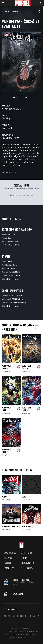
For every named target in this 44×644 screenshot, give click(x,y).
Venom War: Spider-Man (11, 526)
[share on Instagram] (13, 617)
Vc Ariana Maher (14, 275)
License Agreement (33, 634)
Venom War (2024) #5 (6, 367)
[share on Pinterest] (30, 617)
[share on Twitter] (9, 617)
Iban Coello (7, 128)
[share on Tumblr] (17, 617)
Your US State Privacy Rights (14, 631)
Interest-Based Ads (15, 637)
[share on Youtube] (21, 617)
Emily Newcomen (13, 279)
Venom (4, 497)
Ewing (4, 371)
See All (37, 327)
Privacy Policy (27, 628)
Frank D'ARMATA (15, 272)
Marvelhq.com (28, 563)
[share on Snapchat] (26, 617)
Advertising (27, 553)
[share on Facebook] (5, 617)
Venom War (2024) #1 (6, 451)
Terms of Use (16, 628)
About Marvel (10, 553)
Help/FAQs (8, 558)
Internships (9, 568)
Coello (8, 371)
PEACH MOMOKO (10, 138)
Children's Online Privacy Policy (14, 634)
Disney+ (25, 558)
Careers (7, 563)
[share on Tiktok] (38, 617)
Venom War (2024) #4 (26, 367)
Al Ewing (6, 118)
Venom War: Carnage (30, 526)
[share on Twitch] (34, 617)
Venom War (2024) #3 (6, 409)
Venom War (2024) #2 (26, 409)
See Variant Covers (11, 172)
